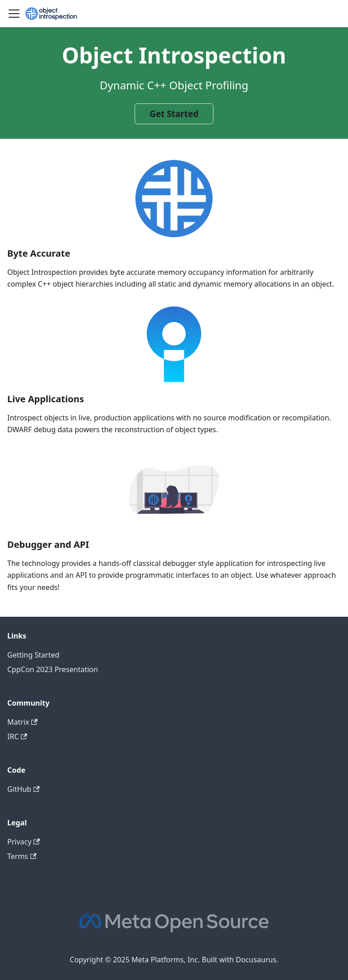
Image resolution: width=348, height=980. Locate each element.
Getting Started (33, 655)
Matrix (22, 722)
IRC (17, 736)
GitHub (23, 789)
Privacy (24, 842)
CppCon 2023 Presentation (53, 669)
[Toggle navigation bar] (14, 14)
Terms (22, 856)
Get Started (174, 114)
